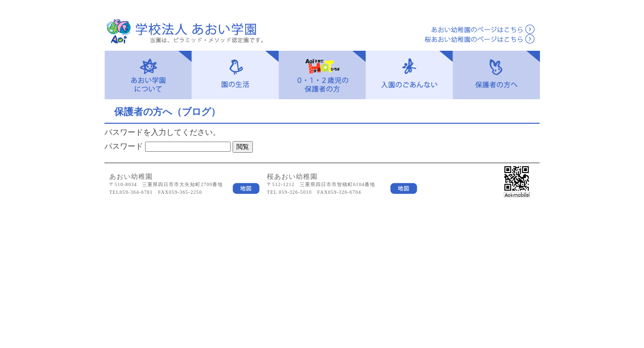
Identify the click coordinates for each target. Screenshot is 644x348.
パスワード (124, 146)
